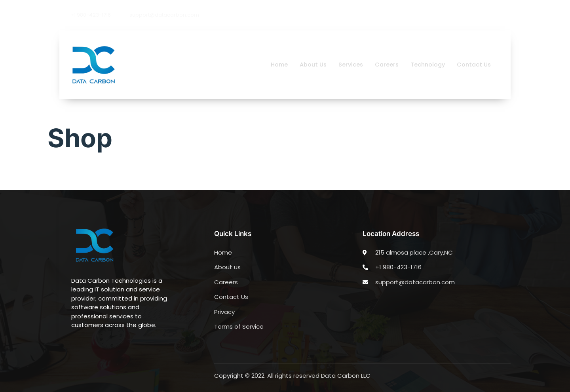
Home (274, 64)
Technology (426, 64)
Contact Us (473, 64)
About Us (308, 64)
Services (347, 64)
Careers (384, 64)
